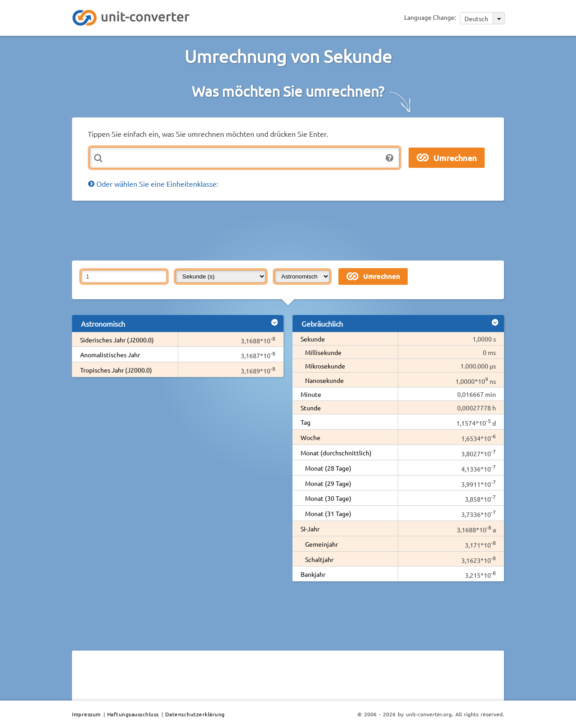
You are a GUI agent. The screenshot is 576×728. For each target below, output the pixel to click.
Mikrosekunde (325, 366)
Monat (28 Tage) (328, 468)
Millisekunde (323, 352)
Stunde (311, 408)
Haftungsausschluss (133, 714)
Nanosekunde (324, 380)
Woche (310, 437)
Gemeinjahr (322, 544)
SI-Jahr (310, 529)
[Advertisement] (290, 230)
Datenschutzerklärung (195, 714)
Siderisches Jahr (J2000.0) (117, 340)
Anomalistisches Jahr (110, 355)
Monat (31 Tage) (328, 513)
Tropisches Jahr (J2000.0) (116, 370)
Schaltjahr (319, 559)
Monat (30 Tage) (328, 498)
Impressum (86, 714)
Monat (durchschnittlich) (336, 453)
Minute (311, 394)
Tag (306, 422)
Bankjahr (313, 574)
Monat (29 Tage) (328, 483)
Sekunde (313, 339)
